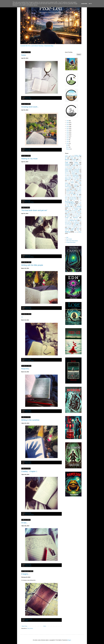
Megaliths (79, 191)
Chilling (76, 163)
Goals (73, 181)
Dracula (67, 168)
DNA (76, 167)
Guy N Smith (69, 239)
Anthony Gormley (68, 155)
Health (75, 186)
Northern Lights (79, 193)
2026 (68, 121)
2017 (68, 138)
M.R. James (79, 189)
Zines (80, 232)
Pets (68, 200)
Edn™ (71, 168)
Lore (73, 189)
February (68, 149)
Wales (73, 229)
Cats (26, 202)
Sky (79, 213)
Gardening (75, 175)
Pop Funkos (70, 205)
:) (22, 317)
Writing (30, 99)
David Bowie (71, 167)
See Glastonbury (75, 211)
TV (79, 225)
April (67, 145)
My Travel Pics (78, 192)
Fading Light (77, 170)
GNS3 (68, 181)
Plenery (80, 204)
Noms (67, 193)
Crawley (26, 99)
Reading (79, 206)
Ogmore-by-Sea (68, 196)
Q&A (67, 237)
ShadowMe (79, 212)
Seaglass (67, 211)
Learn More (84, 4)
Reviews (69, 209)
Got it (90, 4)
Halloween (76, 185)
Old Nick (74, 196)
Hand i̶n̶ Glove (68, 186)
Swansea (75, 218)
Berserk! (67, 159)
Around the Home (75, 157)
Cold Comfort (76, 164)
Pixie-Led (73, 204)
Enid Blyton (78, 168)
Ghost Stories (76, 177)
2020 (68, 132)
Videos (67, 229)
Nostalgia (68, 195)
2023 (68, 126)
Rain (74, 207)
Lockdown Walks (78, 188)
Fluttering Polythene (76, 172)
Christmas (68, 164)
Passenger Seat (73, 199)
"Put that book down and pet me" (34, 210)
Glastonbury (68, 179)
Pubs (78, 205)
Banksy (78, 158)
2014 (68, 144)
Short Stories (74, 213)
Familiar (67, 171)
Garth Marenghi (68, 177)
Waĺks (66, 230)
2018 (68, 136)
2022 (68, 128)
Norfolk (72, 193)
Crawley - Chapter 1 (29, 471)
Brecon (80, 160)
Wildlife (72, 230)
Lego (70, 188)
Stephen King (70, 216)
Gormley (66, 182)
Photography (69, 202)
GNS (80, 179)
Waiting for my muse (29, 159)
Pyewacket (67, 207)
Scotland (76, 209)
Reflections (70, 208)
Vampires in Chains (71, 227)
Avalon (71, 158)
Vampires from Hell (77, 226)
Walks (78, 229)
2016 (68, 140)
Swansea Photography (69, 219)
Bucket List (68, 161)
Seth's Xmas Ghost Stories (72, 241)
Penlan (80, 199)
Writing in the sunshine (30, 420)
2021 (68, 130)
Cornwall (67, 166)
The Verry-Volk (68, 223)
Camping (74, 161)
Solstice (67, 215)
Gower (72, 182)
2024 (68, 125)
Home (45, 626)
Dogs (79, 167)
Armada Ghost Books (71, 242)
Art (66, 158)
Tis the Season (68, 225)
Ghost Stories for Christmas (72, 178)
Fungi (70, 175)
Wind (78, 230)
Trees (75, 225)
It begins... (25, 574)
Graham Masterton (74, 184)
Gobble (77, 181)
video (79, 227)
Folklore (73, 174)
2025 (68, 123)
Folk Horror (67, 174)
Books (74, 159)
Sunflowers (77, 216)
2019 (68, 134)
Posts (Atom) (30, 628)
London (68, 189)
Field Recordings (75, 171)
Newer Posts (24, 626)
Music (72, 192)
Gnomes (75, 179)
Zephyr (76, 232)
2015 (68, 142)
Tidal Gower (76, 223)
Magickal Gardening (71, 191)
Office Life (76, 195)
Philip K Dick (76, 200)
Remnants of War (77, 208)
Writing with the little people (32, 265)
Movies (68, 192)
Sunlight (67, 218)
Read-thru (25, 369)
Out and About (73, 198)
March (68, 147)
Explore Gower (68, 170)
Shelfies (69, 213)
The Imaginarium (76, 222)
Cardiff (79, 161)
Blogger (69, 640)
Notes (24, 55)
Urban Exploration (68, 226)
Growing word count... (30, 107)
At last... (24, 523)
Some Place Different (77, 215)
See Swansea (72, 212)
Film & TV (67, 172)
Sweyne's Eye (73, 220)
